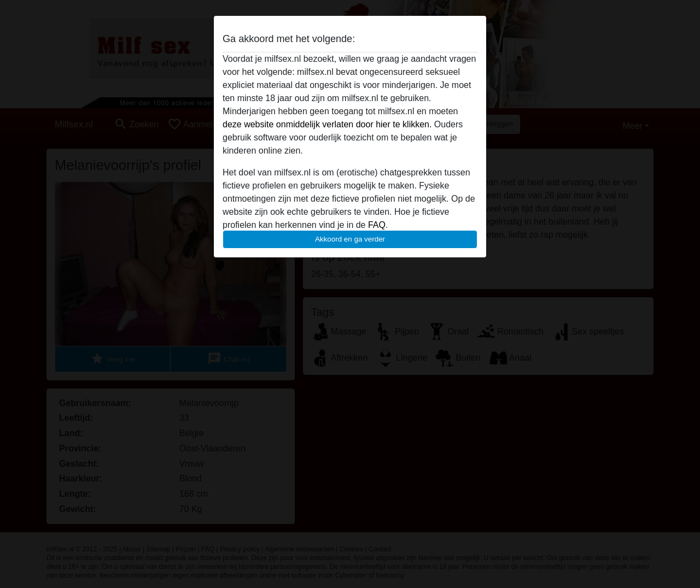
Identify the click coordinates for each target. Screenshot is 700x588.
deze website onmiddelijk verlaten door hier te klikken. (327, 124)
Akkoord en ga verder (350, 239)
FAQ (377, 225)
